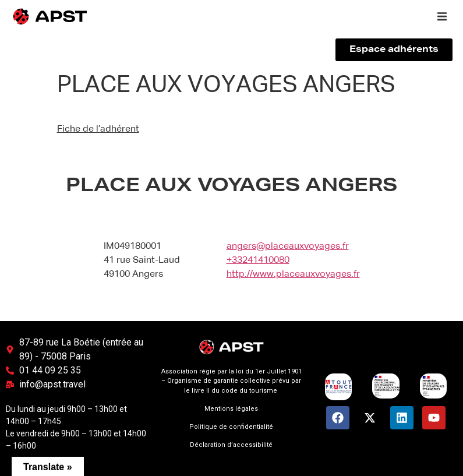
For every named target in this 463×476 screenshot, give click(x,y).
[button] (442, 16)
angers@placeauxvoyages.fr (288, 246)
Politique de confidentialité (231, 427)
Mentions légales (231, 409)
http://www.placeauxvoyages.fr (293, 274)
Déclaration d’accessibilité (231, 445)
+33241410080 (258, 260)
